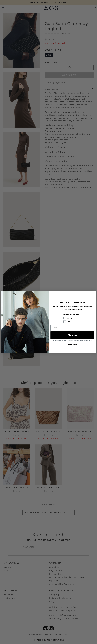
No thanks (72, 345)
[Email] (72, 328)
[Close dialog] (93, 294)
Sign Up (72, 335)
